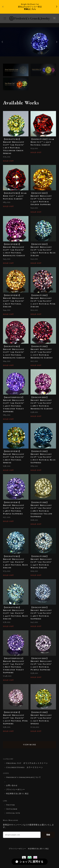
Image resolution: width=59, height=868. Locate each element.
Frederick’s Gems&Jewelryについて (24, 777)
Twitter (10, 805)
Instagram (12, 809)
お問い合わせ (12, 786)
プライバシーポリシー (16, 790)
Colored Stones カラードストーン (25, 768)
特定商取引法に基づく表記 (17, 794)
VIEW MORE (30, 745)
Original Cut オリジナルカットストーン (27, 763)
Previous (3, 42)
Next (56, 42)
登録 (48, 835)
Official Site (13, 813)
